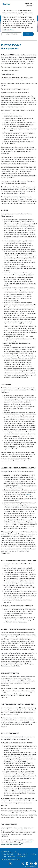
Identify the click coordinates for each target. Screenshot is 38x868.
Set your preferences (12, 34)
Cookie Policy (9, 30)
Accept (28, 34)
